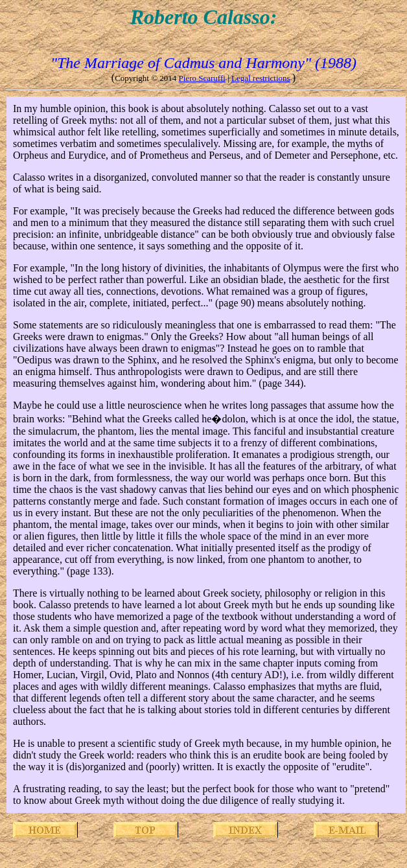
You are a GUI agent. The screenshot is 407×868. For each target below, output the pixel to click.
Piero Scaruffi (202, 78)
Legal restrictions (261, 78)
